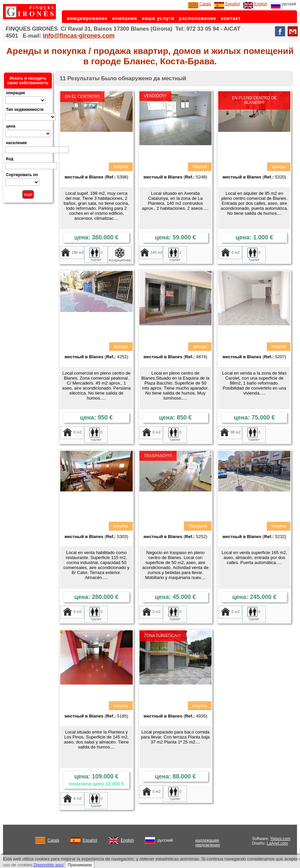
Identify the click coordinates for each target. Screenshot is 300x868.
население (16, 143)
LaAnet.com (277, 843)
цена (11, 126)
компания (125, 18)
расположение (198, 18)
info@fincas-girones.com (79, 36)
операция (15, 93)
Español (227, 4)
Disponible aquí (49, 865)
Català (200, 4)
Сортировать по (22, 175)
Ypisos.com (280, 839)
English (255, 4)
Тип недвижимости (25, 110)
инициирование (87, 18)
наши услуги (158, 18)
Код (10, 159)
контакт (231, 18)
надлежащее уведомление (208, 843)
